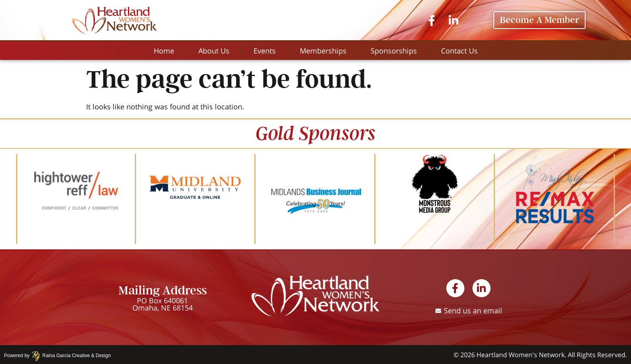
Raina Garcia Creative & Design (74, 356)
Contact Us (459, 51)
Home (164, 51)
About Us (214, 51)
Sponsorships (394, 51)
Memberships (323, 51)
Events (265, 51)
